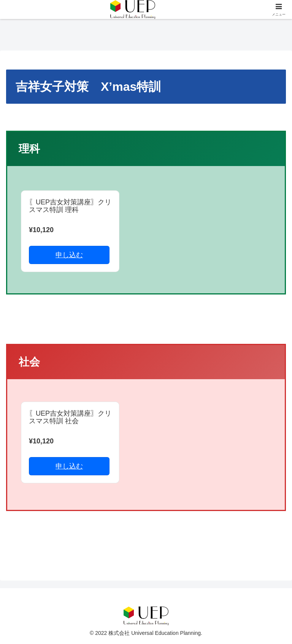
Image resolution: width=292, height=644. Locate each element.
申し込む (69, 255)
